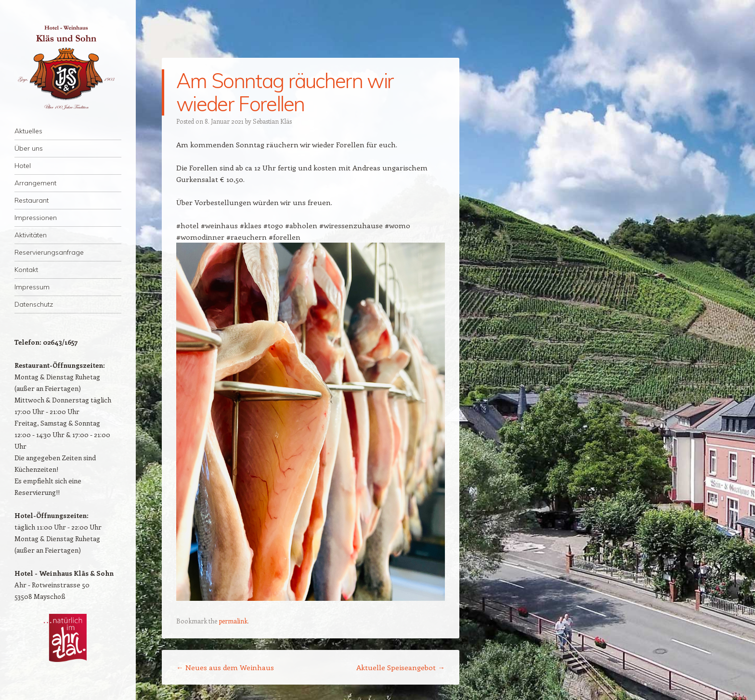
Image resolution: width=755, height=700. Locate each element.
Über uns (29, 148)
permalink (233, 621)
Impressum (32, 287)
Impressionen (36, 218)
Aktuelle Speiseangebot (401, 667)
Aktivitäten (31, 235)
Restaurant (32, 200)
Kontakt (26, 270)
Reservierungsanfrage (49, 252)
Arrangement (35, 183)
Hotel (23, 166)
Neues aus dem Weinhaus (225, 667)
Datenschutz (34, 304)
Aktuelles (28, 131)
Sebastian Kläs (272, 121)
